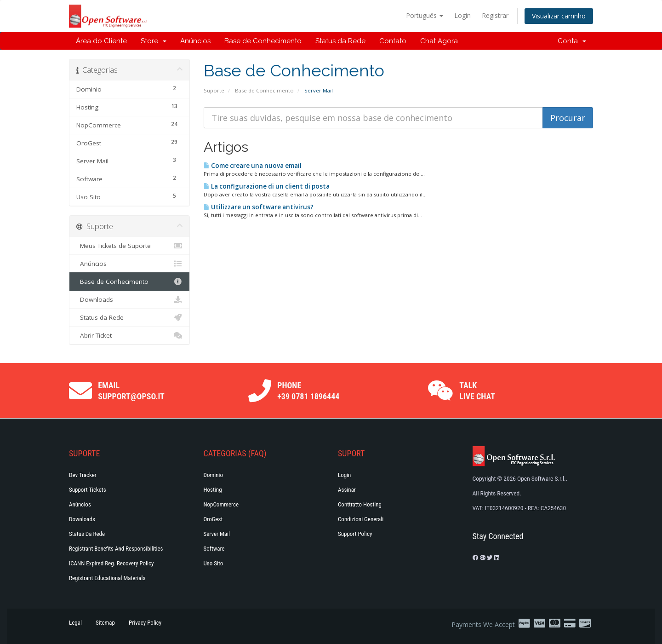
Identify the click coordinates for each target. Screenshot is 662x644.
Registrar (495, 15)
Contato (393, 41)
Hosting (213, 490)
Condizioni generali (361, 519)
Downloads (129, 299)
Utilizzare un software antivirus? (259, 207)
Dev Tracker (83, 475)
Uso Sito (214, 563)
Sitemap (105, 623)
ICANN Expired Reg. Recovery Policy (111, 563)
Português (425, 15)
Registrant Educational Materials (107, 578)
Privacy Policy (145, 623)
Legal (75, 623)
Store (154, 41)
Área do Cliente (101, 41)
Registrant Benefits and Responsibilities (116, 549)
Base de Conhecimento (263, 41)
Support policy (355, 534)
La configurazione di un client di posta (267, 186)
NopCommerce (221, 504)
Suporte (214, 90)
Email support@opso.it (131, 391)
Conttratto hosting (360, 504)
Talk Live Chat (477, 391)
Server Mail (217, 534)
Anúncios (195, 41)
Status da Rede (340, 41)
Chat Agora (439, 41)
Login (462, 15)
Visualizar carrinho (559, 16)
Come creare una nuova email (253, 166)
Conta (572, 41)
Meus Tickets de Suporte (129, 246)
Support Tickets (88, 490)
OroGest (213, 519)
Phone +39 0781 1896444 (308, 391)
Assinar (347, 490)
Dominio (214, 475)
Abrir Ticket (129, 335)
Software (214, 549)
